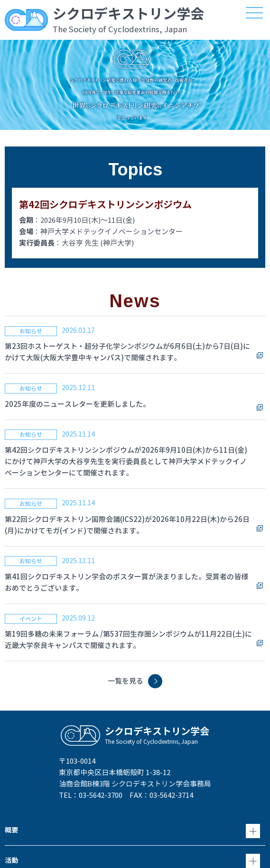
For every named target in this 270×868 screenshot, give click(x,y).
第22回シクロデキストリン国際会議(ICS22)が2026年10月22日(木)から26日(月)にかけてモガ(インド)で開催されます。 (127, 525)
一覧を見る (126, 681)
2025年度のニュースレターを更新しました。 (77, 404)
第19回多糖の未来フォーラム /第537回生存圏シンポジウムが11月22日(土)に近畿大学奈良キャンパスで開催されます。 (128, 640)
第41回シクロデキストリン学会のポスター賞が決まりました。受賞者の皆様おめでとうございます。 (126, 582)
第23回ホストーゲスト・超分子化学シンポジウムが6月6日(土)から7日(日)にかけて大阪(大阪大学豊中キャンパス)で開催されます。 (127, 352)
